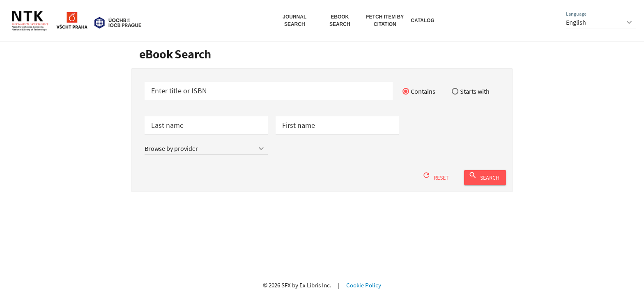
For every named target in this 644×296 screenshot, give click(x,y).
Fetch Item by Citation (385, 21)
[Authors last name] (206, 126)
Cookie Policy (364, 285)
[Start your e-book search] (269, 91)
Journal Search (294, 21)
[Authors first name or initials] (337, 126)
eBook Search (340, 21)
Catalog (423, 21)
